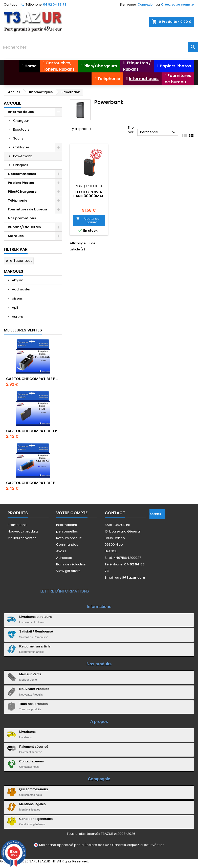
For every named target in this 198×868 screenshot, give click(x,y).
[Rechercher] (99, 47)
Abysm (17, 280)
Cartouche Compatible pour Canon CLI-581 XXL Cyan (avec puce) (33, 483)
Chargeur (21, 121)
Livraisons (27, 732)
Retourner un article (35, 646)
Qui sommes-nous (34, 789)
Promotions (17, 525)
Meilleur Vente (30, 674)
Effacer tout (19, 261)
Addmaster (21, 289)
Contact (10, 4)
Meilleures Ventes (23, 330)
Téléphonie (18, 200)
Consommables (22, 174)
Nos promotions (22, 218)
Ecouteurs (21, 130)
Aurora (17, 317)
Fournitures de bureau (27, 209)
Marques (16, 236)
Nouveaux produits (23, 531)
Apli (15, 308)
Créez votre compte (177, 4)
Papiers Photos (21, 183)
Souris (18, 138)
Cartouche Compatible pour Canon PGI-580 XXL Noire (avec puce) (33, 379)
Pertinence (158, 132)
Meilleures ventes (22, 538)
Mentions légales (32, 804)
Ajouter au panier (88, 220)
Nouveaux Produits (34, 689)
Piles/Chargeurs (22, 192)
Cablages (21, 147)
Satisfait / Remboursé (36, 631)
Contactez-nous (32, 761)
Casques (21, 165)
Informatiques (21, 112)
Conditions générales (36, 819)
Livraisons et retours (36, 617)
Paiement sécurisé (34, 747)
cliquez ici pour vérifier (146, 845)
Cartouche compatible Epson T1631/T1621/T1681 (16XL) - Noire (33, 431)
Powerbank (23, 156)
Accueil (12, 103)
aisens (17, 298)
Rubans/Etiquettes (24, 227)
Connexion (146, 4)
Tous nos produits (33, 704)
